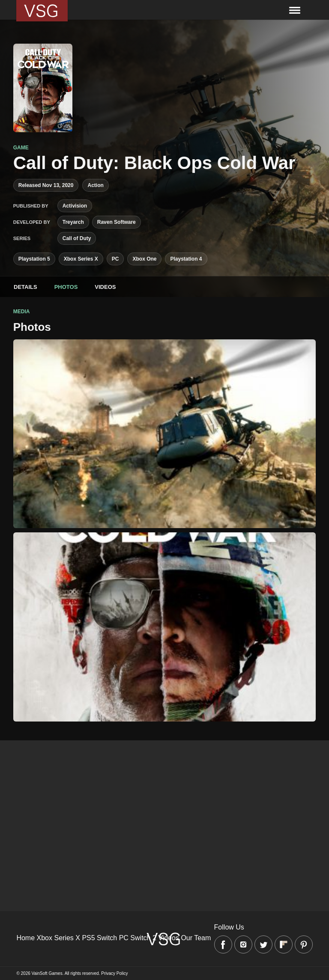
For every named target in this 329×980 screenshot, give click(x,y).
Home (25, 938)
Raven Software (117, 222)
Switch (107, 938)
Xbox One (144, 259)
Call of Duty (77, 238)
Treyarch (73, 222)
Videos (105, 287)
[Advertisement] (164, 800)
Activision (75, 206)
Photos (66, 287)
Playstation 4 (186, 259)
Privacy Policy (114, 973)
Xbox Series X (81, 259)
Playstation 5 (34, 259)
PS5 (88, 938)
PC (115, 259)
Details (25, 287)
